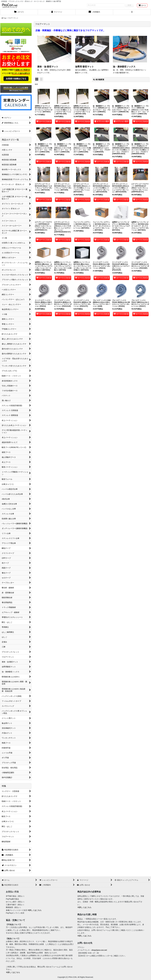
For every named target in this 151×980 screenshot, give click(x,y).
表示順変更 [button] (99, 80)
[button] (132, 12)
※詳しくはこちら (34, 910)
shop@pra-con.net (99, 950)
